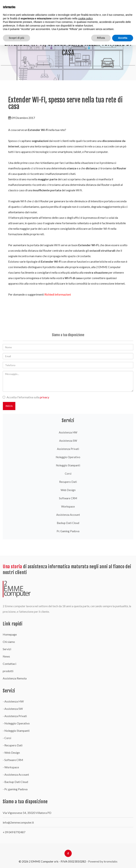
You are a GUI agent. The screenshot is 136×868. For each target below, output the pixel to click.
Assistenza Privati (68, 449)
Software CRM (68, 498)
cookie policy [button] (85, 18)
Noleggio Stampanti (68, 465)
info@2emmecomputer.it (18, 822)
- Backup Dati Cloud (15, 782)
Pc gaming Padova (68, 531)
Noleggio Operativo (68, 457)
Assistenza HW (68, 432)
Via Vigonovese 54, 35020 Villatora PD (27, 813)
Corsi (68, 474)
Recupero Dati (68, 482)
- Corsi (7, 738)
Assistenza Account (68, 515)
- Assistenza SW (13, 709)
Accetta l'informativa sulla (28, 397)
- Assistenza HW (13, 701)
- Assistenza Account (16, 774)
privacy (45, 397)
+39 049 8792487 (14, 832)
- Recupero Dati (13, 745)
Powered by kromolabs (103, 861)
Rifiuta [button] (101, 38)
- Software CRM (13, 760)
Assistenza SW (68, 441)
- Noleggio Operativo (16, 723)
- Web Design (11, 753)
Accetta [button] (123, 38)
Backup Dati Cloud (68, 523)
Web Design (68, 490)
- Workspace (11, 767)
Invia (9, 406)
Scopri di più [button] (16, 38)
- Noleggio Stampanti (16, 731)
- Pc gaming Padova (15, 789)
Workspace (68, 506)
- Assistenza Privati (15, 716)
